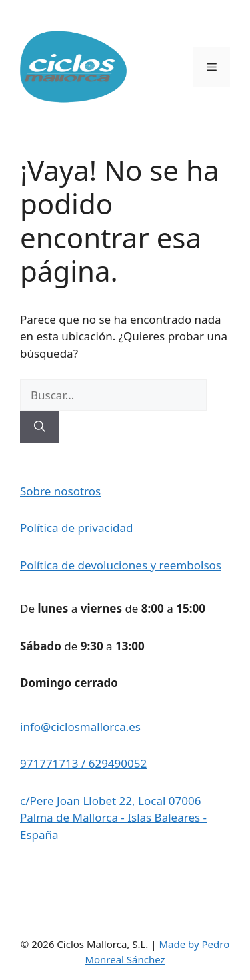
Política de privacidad (76, 528)
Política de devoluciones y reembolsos (121, 565)
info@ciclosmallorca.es (80, 727)
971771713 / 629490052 (83, 763)
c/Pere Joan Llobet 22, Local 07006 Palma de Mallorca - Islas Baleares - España (113, 818)
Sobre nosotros (60, 491)
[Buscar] (40, 427)
